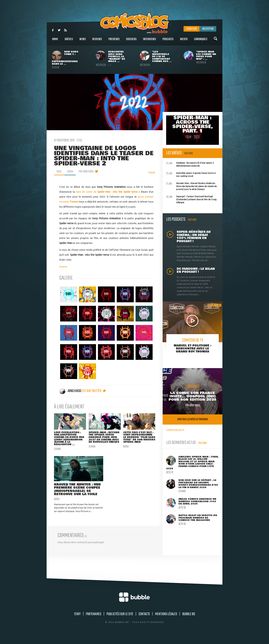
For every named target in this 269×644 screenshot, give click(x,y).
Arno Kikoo (71, 391)
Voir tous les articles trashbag (193, 419)
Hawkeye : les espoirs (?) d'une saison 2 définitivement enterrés (190, 164)
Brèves (69, 41)
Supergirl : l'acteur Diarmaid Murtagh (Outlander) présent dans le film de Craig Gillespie (191, 199)
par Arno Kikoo (88, 172)
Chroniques (201, 41)
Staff (77, 622)
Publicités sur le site (120, 622)
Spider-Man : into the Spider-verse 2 (119, 192)
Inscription (208, 29)
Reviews (97, 41)
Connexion (191, 29)
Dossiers (131, 41)
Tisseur (74, 202)
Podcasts (168, 41)
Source (63, 266)
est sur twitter (94, 391)
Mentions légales (166, 622)
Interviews (150, 41)
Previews (114, 41)
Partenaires (94, 622)
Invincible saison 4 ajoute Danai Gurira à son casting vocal (191, 174)
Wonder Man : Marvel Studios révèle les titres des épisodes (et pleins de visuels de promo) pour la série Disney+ (191, 186)
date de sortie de (87, 192)
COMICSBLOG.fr (175, 430)
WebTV (184, 41)
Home (55, 41)
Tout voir (188, 154)
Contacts (144, 622)
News (83, 41)
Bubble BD (189, 622)
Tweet (152, 172)
